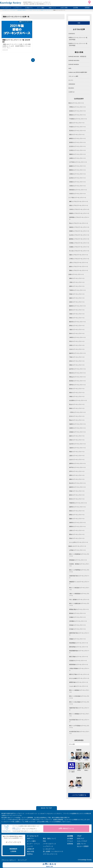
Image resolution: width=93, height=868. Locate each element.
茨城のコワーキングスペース (77, 294)
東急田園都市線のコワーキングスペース (79, 652)
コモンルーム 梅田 (73, 76)
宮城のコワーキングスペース (77, 491)
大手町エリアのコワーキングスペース (79, 259)
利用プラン (31, 839)
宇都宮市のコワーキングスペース (78, 503)
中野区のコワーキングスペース (77, 107)
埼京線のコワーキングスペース (77, 625)
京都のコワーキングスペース (77, 314)
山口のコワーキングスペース (77, 460)
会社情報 (76, 8)
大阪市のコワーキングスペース (77, 448)
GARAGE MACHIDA (74, 60)
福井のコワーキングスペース (77, 436)
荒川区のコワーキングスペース (77, 131)
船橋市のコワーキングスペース (77, 306)
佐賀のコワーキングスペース (77, 302)
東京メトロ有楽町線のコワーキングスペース (79, 555)
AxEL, (70, 68)
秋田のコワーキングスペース (77, 511)
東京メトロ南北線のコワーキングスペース (79, 589)
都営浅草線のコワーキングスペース (79, 647)
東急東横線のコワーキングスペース (79, 643)
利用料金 (30, 854)
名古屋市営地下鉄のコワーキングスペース (79, 733)
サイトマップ (22, 860)
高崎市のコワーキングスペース (77, 523)
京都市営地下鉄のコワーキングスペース (79, 577)
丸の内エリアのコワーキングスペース (79, 235)
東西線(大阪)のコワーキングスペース (79, 609)
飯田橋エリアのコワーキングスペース (79, 239)
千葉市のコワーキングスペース (77, 290)
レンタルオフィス (49, 849)
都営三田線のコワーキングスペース (79, 657)
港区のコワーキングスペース (77, 135)
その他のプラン (29, 8)
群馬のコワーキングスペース (77, 326)
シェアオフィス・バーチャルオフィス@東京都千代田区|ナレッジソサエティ (18, 10)
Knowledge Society (85, 860)
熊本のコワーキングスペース (77, 333)
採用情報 (87, 8)
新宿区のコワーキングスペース (77, 142)
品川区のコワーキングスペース (77, 178)
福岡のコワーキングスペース (77, 286)
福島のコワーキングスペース (77, 278)
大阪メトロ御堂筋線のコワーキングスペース (79, 595)
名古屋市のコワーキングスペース (78, 400)
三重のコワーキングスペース (77, 282)
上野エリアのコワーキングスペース (79, 263)
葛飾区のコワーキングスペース (77, 154)
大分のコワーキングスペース (77, 349)
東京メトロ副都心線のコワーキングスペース (79, 604)
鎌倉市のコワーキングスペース (77, 353)
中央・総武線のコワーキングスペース (79, 600)
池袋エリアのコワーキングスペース (79, 255)
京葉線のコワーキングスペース (77, 639)
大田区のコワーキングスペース (77, 186)
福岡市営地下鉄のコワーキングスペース (79, 634)
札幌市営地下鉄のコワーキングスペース (79, 709)
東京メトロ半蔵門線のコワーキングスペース (79, 571)
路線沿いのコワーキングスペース (77, 546)
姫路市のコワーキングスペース (77, 487)
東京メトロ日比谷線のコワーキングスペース (79, 697)
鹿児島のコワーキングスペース (77, 381)
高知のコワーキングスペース (77, 538)
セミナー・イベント (33, 844)
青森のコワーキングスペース (77, 452)
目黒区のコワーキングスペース (77, 182)
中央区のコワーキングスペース (77, 127)
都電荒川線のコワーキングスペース (79, 682)
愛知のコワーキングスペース (77, 534)
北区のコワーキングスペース (77, 123)
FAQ (44, 841)
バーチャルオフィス (6, 8)
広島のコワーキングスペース (77, 440)
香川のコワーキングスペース (77, 499)
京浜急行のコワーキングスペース (78, 661)
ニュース (30, 846)
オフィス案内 (41, 8)
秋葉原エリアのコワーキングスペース (79, 213)
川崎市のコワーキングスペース (77, 337)
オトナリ (71, 80)
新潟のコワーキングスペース (77, 389)
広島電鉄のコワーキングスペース (78, 621)
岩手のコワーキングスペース (77, 471)
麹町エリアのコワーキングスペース (79, 202)
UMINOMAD (72, 84)
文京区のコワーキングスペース (77, 150)
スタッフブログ (82, 841)
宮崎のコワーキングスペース (77, 365)
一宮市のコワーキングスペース (77, 412)
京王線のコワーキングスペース (77, 629)
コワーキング (37, 10)
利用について (52, 8)
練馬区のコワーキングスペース (77, 138)
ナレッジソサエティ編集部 (72, 770)
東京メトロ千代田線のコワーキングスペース (79, 727)
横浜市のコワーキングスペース (77, 322)
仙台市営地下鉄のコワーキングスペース (79, 721)
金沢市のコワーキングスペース (77, 369)
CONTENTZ (72, 34)
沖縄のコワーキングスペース (77, 397)
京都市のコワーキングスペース (77, 428)
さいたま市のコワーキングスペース (79, 542)
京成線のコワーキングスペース (77, 617)
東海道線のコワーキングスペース (78, 560)
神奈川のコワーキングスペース (77, 373)
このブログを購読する (79, 795)
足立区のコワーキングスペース (77, 146)
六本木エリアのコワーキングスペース (79, 209)
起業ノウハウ (81, 844)
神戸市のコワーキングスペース (77, 467)
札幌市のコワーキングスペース (77, 424)
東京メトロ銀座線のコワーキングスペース (79, 691)
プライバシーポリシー (9, 860)
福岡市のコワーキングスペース (77, 507)
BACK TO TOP (46, 808)
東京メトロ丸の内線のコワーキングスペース (79, 703)
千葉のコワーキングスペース (77, 357)
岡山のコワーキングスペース (77, 420)
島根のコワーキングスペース (77, 408)
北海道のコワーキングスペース (77, 432)
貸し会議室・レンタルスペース (53, 851)
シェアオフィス (17, 8)
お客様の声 (31, 849)
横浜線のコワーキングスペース (77, 613)
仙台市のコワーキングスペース (77, 444)
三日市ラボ (71, 92)
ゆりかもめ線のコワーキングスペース (79, 678)
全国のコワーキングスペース (47, 10)
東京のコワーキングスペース (76, 103)
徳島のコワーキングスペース (77, 479)
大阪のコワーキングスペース (77, 330)
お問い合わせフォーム (66, 828)
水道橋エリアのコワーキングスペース (79, 247)
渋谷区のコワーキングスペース (77, 194)
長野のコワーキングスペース (77, 475)
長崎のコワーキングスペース (77, 318)
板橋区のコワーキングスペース (77, 166)
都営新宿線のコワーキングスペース (79, 665)
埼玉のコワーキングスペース (77, 341)
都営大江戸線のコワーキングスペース (79, 674)
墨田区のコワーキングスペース (77, 170)
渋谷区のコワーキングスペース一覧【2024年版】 (78, 44)
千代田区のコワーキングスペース (78, 119)
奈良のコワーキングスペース (77, 361)
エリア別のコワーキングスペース (77, 198)
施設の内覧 (31, 851)
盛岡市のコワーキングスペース (77, 463)
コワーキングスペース (50, 854)
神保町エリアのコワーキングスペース (79, 231)
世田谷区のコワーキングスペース (78, 190)
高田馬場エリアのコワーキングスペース (79, 218)
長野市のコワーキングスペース (77, 385)
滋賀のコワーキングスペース (77, 298)
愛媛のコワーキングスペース (59, 10)
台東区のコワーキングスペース (77, 158)
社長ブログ (81, 839)
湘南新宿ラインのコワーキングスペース (79, 583)
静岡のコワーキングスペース (77, 515)
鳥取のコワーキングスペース (77, 393)
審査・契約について (49, 839)
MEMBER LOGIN (13, 850)
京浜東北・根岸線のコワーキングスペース (79, 565)
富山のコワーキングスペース (77, 404)
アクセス (70, 841)
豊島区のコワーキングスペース (77, 115)
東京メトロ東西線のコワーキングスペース (79, 715)
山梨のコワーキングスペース (77, 456)
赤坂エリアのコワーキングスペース (79, 205)
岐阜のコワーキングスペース (77, 495)
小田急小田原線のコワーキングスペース (79, 669)
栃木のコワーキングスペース (77, 310)
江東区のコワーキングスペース (77, 174)
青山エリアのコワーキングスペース (79, 223)
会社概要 (70, 839)
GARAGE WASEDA (74, 64)
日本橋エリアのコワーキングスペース (79, 243)
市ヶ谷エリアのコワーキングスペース (79, 251)
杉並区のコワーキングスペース (77, 111)
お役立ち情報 (64, 8)
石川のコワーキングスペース (77, 416)
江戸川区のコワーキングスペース (78, 162)
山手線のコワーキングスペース (77, 550)
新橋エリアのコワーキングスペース (79, 270)
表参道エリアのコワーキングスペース (79, 227)
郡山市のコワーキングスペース (77, 483)
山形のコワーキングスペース (77, 530)
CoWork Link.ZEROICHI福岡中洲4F (78, 72)
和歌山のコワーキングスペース (77, 377)
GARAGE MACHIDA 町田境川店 (77, 57)
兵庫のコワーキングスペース (77, 345)
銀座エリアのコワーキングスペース (79, 267)
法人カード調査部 (83, 846)
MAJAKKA (71, 88)
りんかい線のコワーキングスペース (79, 686)
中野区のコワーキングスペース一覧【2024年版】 (78, 39)
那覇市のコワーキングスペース (77, 527)
